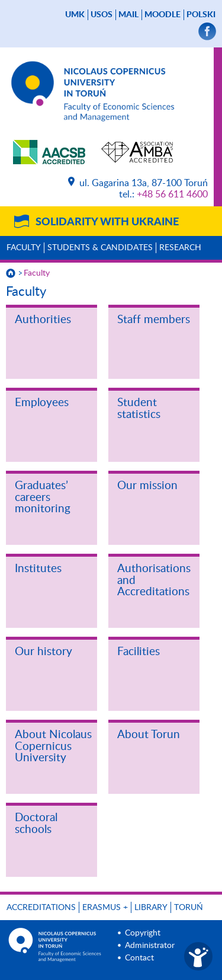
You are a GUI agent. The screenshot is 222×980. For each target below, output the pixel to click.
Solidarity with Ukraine (107, 222)
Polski (201, 15)
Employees (42, 403)
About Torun (149, 735)
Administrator (150, 946)
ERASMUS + (105, 908)
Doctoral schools (36, 824)
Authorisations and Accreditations (154, 580)
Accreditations (41, 908)
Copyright (143, 933)
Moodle (163, 15)
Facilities (139, 652)
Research (180, 248)
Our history (44, 652)
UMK (75, 15)
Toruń (189, 908)
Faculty (24, 248)
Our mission (147, 486)
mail (128, 15)
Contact (139, 958)
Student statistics (139, 409)
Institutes (38, 569)
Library (151, 908)
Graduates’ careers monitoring (43, 497)
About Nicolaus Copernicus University (53, 746)
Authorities (43, 320)
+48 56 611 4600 (172, 194)
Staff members (154, 320)
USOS (102, 15)
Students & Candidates (100, 248)
